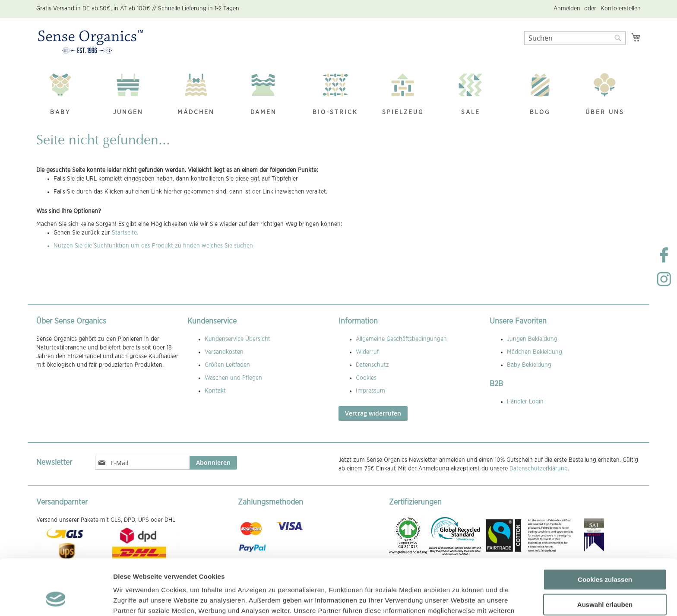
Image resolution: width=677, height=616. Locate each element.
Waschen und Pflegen (233, 378)
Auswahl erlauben (605, 554)
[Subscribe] (213, 463)
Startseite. (125, 233)
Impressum (370, 391)
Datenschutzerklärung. (539, 469)
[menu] (338, 95)
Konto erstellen (621, 9)
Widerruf (367, 352)
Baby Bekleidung (529, 365)
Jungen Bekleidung (532, 339)
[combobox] (575, 38)
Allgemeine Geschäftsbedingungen (401, 339)
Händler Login (525, 402)
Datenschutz (372, 365)
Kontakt (215, 391)
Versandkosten (224, 352)
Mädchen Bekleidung (535, 352)
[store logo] (90, 42)
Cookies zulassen (605, 529)
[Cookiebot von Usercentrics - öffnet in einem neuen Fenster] (56, 599)
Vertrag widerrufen (373, 413)
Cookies (366, 378)
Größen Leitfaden (227, 365)
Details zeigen (459, 599)
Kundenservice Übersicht (237, 339)
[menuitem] (65, 95)
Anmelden (567, 9)
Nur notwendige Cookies (605, 579)
